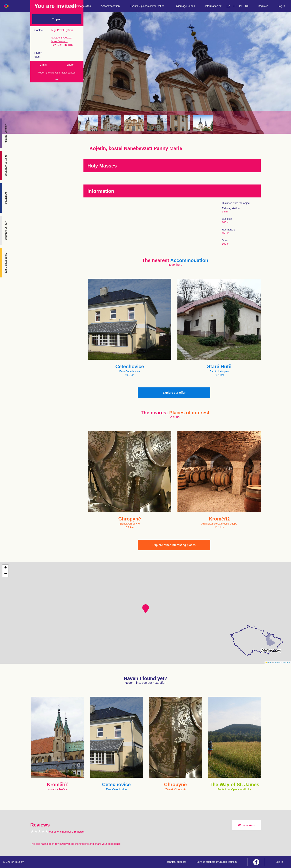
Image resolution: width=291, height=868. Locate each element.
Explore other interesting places (174, 545)
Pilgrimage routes (185, 6)
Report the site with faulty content (57, 73)
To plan (57, 19)
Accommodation (110, 6)
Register (263, 6)
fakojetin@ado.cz (61, 38)
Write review (246, 825)
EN (235, 6)
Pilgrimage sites (82, 6)
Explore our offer (174, 393)
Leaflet (269, 662)
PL (241, 6)
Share (70, 65)
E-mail (44, 65)
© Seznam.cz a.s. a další (282, 662)
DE (247, 6)
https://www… (59, 41)
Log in (281, 6)
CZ (228, 6)
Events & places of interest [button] (147, 6)
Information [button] (213, 6)
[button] (146, 609)
